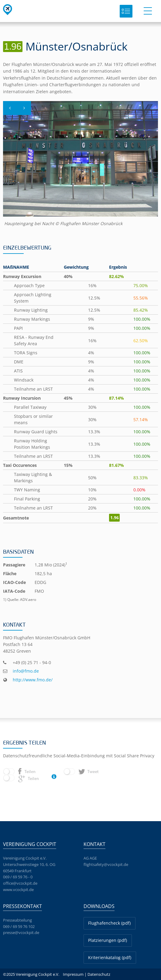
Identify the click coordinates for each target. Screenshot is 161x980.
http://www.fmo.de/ (33, 680)
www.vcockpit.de (18, 890)
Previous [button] (10, 115)
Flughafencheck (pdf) (109, 923)
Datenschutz (99, 974)
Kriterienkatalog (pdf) (110, 957)
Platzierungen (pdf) (108, 940)
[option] (80, 164)
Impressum (73, 974)
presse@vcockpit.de (21, 932)
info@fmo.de (26, 671)
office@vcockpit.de (20, 883)
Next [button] (24, 115)
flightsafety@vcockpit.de (106, 864)
